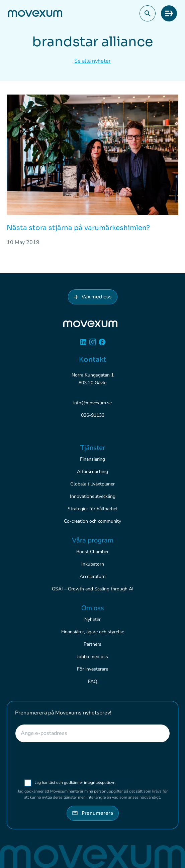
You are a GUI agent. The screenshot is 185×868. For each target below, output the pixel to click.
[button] (148, 13)
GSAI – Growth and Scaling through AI (93, 589)
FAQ (93, 681)
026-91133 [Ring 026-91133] (93, 415)
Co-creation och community (92, 521)
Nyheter (92, 619)
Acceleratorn (93, 576)
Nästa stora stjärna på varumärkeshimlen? (78, 228)
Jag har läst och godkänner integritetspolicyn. (85, 783)
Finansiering (92, 459)
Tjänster (93, 448)
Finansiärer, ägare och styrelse (93, 632)
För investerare (92, 669)
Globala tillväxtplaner (92, 484)
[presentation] (93, 761)
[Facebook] (102, 344)
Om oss (93, 608)
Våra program (93, 540)
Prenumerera (93, 813)
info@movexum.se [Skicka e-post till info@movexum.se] (92, 403)
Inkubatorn (93, 564)
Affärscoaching (92, 472)
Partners (92, 644)
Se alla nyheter (92, 61)
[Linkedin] (83, 344)
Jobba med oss (92, 657)
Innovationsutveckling (93, 496)
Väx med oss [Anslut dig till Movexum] (93, 297)
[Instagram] (93, 344)
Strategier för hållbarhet (93, 509)
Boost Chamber (92, 552)
